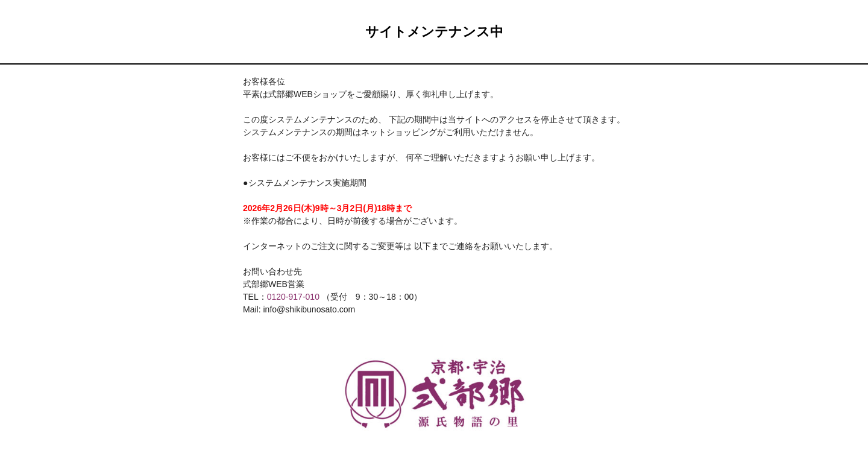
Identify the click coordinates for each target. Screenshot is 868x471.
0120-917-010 (293, 297)
